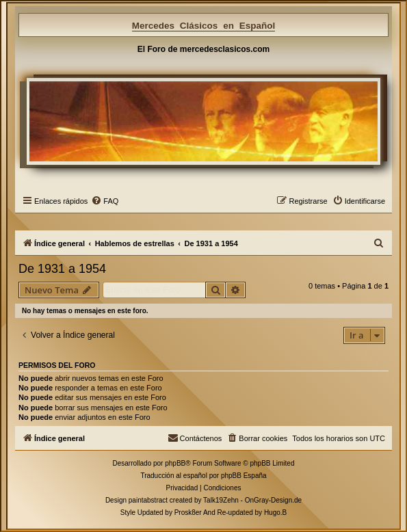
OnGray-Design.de (273, 500)
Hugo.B (275, 513)
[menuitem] (105, 201)
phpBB (175, 463)
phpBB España (244, 476)
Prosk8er (188, 513)
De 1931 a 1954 (62, 269)
